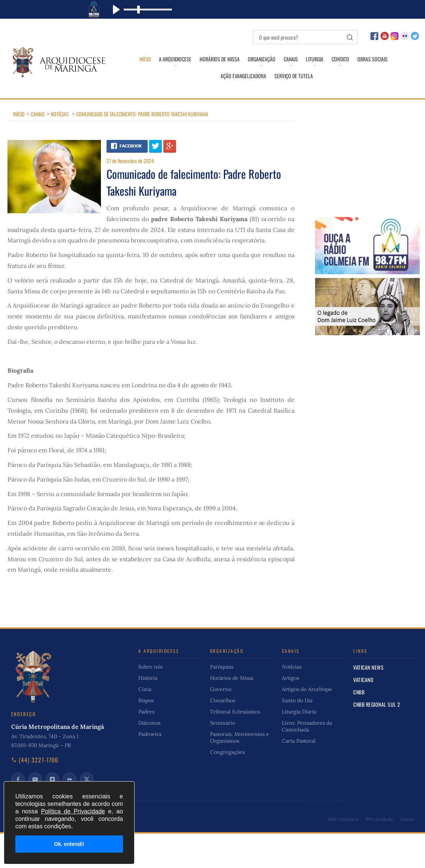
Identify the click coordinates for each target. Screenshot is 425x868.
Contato (342, 59)
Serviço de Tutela (294, 77)
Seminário (223, 725)
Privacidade (380, 821)
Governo (221, 691)
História (148, 680)
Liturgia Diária (299, 714)
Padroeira (150, 736)
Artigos (290, 680)
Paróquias (222, 669)
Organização (261, 59)
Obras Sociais (375, 59)
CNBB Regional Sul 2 (377, 707)
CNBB (359, 694)
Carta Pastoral (299, 743)
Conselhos (223, 703)
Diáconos (149, 725)
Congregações (227, 754)
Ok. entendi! (69, 844)
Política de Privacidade (73, 811)
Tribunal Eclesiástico (235, 714)
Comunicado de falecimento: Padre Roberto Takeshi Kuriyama (142, 116)
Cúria (145, 691)
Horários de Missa (218, 59)
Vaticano (363, 682)
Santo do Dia (297, 703)
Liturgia (316, 59)
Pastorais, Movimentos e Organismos (240, 740)
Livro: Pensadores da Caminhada (307, 728)
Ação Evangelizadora (243, 77)
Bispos (146, 703)
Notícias (60, 116)
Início (142, 59)
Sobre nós (150, 669)
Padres (146, 714)
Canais (291, 59)
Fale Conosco (343, 821)
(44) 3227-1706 (35, 762)
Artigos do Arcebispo (307, 691)
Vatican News (368, 670)
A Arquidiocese (173, 59)
